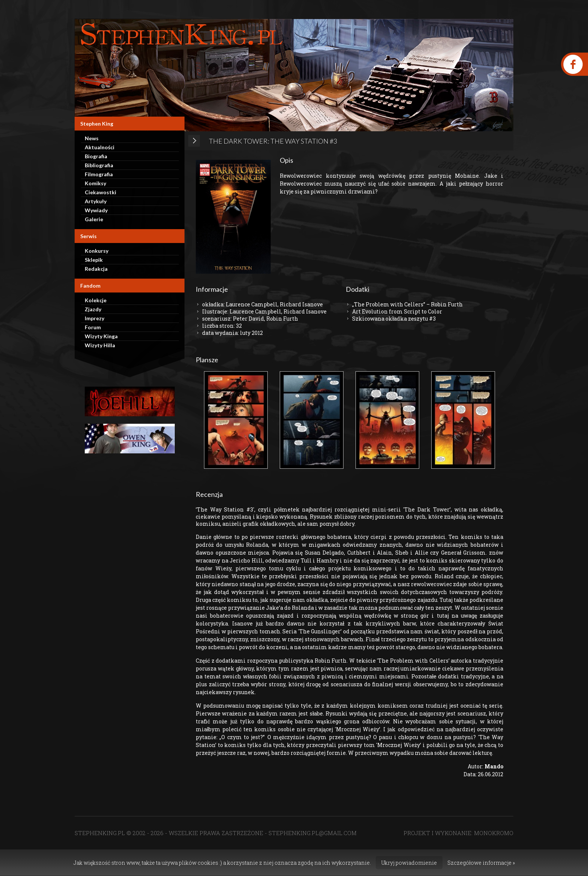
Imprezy (94, 318)
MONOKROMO (494, 833)
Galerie (94, 219)
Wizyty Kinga (101, 336)
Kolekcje (96, 300)
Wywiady (96, 210)
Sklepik (94, 260)
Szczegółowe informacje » (481, 863)
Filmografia (99, 174)
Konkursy (97, 251)
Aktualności (100, 147)
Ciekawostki (100, 192)
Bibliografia (99, 165)
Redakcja (96, 269)
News (92, 138)
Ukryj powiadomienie (409, 863)
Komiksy (95, 183)
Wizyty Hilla (100, 345)
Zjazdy (93, 309)
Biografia (96, 156)
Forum (93, 327)
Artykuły (96, 201)
